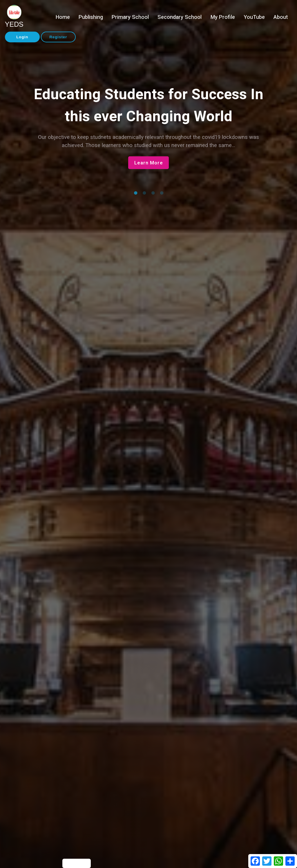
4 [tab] (162, 193)
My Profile (223, 17)
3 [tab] (153, 193)
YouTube (254, 17)
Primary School (130, 17)
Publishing (91, 17)
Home (63, 17)
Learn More (149, 163)
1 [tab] (135, 193)
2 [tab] (144, 193)
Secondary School (180, 17)
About (281, 17)
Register (58, 37)
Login (22, 37)
